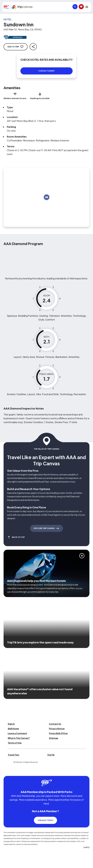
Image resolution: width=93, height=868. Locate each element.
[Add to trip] (47, 197)
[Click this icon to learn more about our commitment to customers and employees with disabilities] (8, 772)
